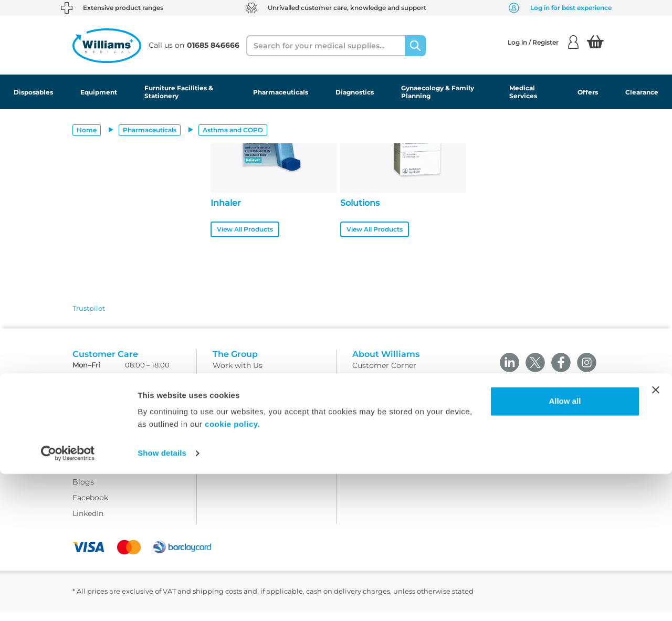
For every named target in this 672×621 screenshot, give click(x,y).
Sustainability (377, 391)
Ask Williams (96, 475)
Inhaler (226, 203)
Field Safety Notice (387, 406)
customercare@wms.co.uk (121, 401)
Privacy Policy (239, 422)
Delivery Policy (240, 406)
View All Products (245, 229)
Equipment (99, 92)
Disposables (33, 92)
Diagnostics (355, 92)
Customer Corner (384, 375)
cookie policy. (232, 571)
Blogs (83, 491)
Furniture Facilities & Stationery (179, 92)
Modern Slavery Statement (262, 469)
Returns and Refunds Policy (263, 438)
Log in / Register (543, 42)
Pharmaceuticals (281, 92)
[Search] (415, 46)
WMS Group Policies (250, 454)
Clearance (642, 92)
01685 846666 (151, 387)
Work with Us (238, 375)
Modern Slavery (381, 422)
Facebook (90, 507)
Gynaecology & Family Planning (438, 92)
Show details (162, 600)
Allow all (565, 548)
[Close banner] (656, 537)
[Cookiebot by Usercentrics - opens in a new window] (68, 601)
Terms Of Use (237, 391)
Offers (588, 92)
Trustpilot (89, 308)
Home (87, 130)
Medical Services (523, 92)
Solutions (360, 203)
